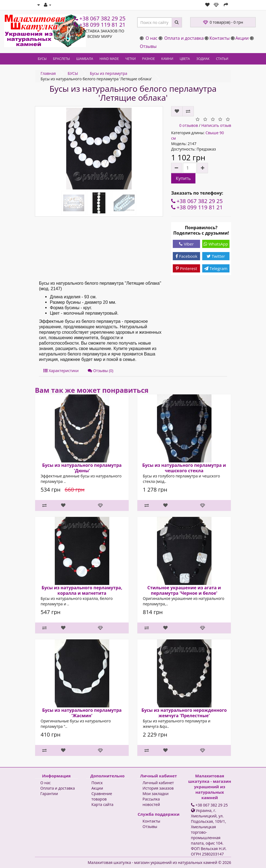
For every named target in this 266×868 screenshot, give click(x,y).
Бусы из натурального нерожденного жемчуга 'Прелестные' (184, 713)
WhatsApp (216, 244)
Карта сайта (103, 804)
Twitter (216, 256)
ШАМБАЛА (85, 59)
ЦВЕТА (185, 59)
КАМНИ (167, 59)
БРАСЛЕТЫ (62, 59)
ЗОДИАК (203, 59)
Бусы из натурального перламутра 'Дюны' (82, 468)
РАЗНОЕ (149, 59)
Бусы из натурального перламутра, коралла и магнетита (82, 590)
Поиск (97, 783)
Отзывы (148, 46)
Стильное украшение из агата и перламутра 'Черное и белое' (184, 590)
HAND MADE (109, 59)
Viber (186, 244)
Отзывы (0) (100, 371)
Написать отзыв (216, 125)
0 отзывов (189, 125)
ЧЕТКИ (131, 59)
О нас (151, 38)
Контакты (219, 38)
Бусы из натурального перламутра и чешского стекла (184, 468)
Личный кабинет (158, 783)
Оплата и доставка (184, 38)
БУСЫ (42, 59)
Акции (242, 38)
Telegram (216, 268)
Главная (48, 73)
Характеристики (61, 371)
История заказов (158, 788)
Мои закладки (155, 794)
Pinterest (186, 268)
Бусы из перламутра (109, 73)
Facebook (186, 256)
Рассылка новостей (151, 802)
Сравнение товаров (102, 796)
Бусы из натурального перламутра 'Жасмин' (82, 713)
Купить (183, 178)
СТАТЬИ (222, 59)
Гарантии (49, 794)
